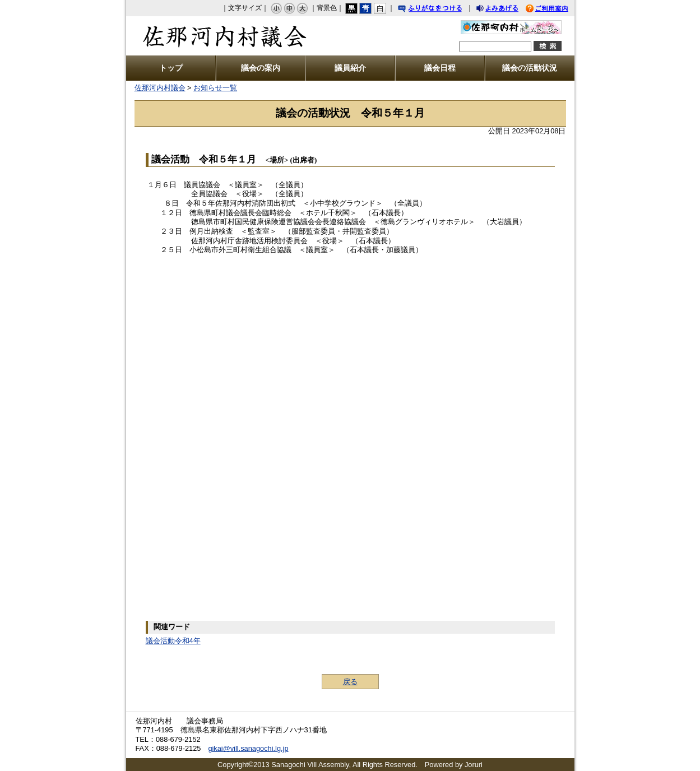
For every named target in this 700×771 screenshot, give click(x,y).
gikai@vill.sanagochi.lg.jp (248, 748)
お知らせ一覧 (215, 88)
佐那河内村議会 (217, 36)
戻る (350, 682)
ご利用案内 (555, 10)
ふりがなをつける (441, 10)
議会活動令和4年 (173, 641)
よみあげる (507, 10)
